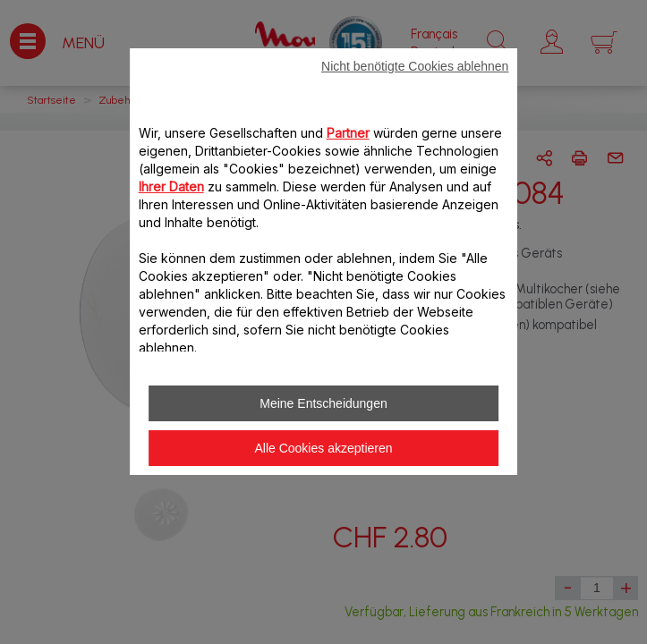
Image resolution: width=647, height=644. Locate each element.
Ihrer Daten (171, 186)
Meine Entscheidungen (323, 403)
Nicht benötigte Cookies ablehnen (415, 66)
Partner (348, 133)
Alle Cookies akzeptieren (323, 448)
